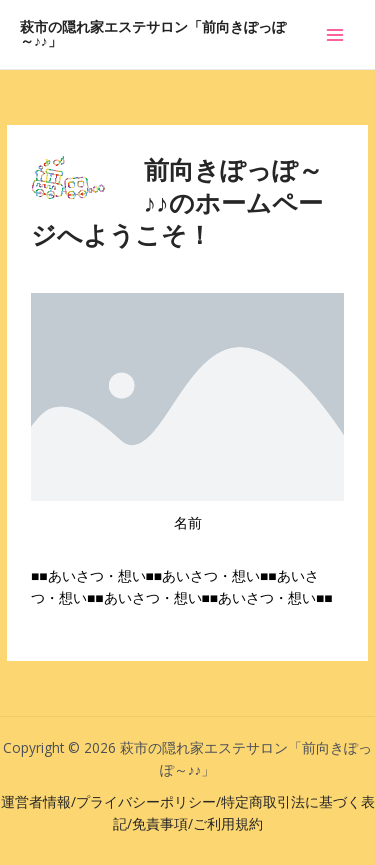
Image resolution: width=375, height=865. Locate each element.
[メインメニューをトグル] (335, 34)
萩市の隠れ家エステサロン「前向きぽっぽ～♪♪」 (153, 34)
